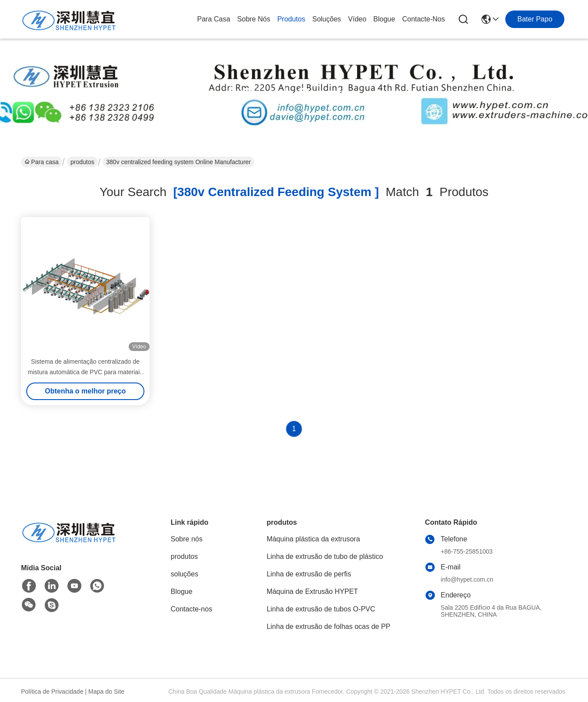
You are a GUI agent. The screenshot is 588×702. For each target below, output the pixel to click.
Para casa (213, 19)
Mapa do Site (107, 691)
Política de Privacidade (52, 691)
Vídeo (357, 19)
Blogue (384, 19)
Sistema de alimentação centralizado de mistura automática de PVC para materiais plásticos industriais (86, 372)
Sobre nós (254, 19)
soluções (327, 19)
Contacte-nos (423, 19)
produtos (291, 19)
